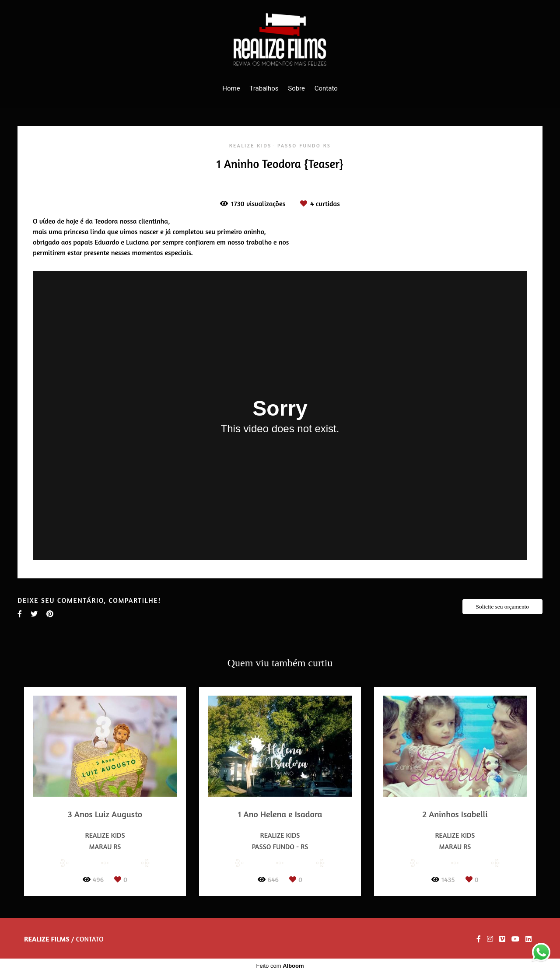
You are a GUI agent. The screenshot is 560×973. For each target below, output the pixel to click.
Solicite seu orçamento (502, 607)
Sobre (296, 88)
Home (231, 88)
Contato (326, 88)
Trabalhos (264, 88)
